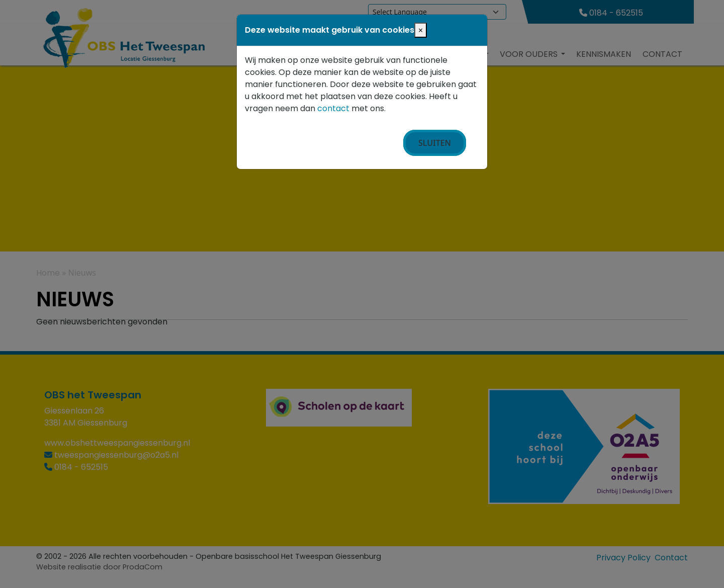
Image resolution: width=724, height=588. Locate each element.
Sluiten (435, 143)
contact (333, 108)
